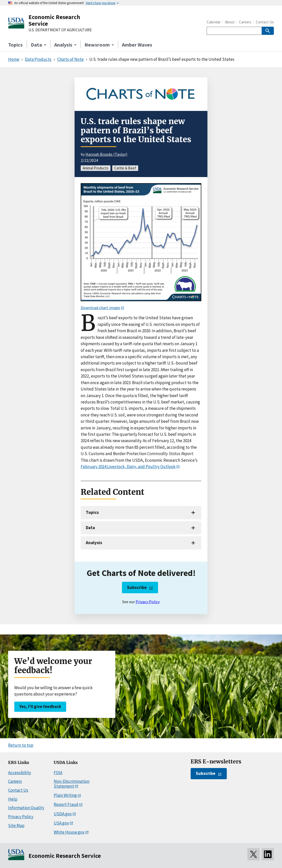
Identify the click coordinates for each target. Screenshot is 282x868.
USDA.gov (63, 814)
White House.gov (69, 832)
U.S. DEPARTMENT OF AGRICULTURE (60, 30)
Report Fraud (66, 804)
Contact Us (265, 22)
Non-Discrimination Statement (72, 784)
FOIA (58, 773)
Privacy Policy (147, 602)
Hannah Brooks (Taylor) (106, 154)
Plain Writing (65, 795)
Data (90, 528)
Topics (15, 45)
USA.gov (61, 823)
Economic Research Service (54, 20)
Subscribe (137, 587)
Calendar (214, 22)
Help (13, 799)
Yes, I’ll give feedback (40, 706)
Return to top (21, 745)
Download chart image (100, 308)
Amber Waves (137, 45)
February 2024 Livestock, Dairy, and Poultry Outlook (128, 467)
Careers (245, 22)
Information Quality (26, 808)
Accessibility (20, 773)
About (230, 22)
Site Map (16, 826)
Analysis (94, 543)
